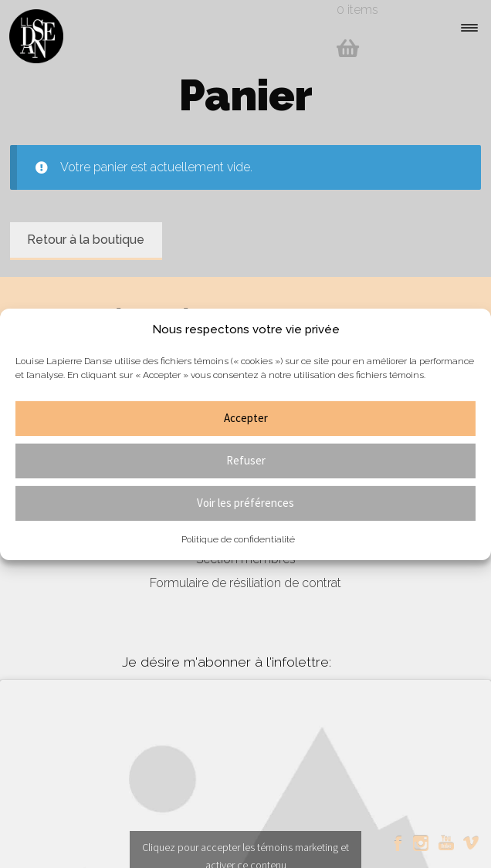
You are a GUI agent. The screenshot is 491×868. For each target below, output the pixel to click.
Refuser (246, 460)
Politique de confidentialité (238, 539)
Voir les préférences (245, 503)
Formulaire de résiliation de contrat (245, 583)
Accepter (246, 418)
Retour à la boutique (86, 240)
